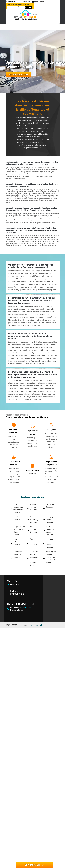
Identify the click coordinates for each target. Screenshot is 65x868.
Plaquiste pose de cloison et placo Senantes (19, 531)
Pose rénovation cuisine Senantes (50, 531)
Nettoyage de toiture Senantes (51, 520)
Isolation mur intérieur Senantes (35, 507)
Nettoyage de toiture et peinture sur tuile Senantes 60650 (51, 557)
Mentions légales (37, 625)
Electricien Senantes (50, 506)
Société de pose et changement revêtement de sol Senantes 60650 (35, 559)
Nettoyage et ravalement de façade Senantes (51, 543)
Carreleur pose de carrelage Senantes (35, 520)
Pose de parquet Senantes (33, 542)
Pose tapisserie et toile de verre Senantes (18, 508)
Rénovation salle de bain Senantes (18, 542)
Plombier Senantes (17, 518)
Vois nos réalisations (19, 75)
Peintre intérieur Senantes (33, 529)
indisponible (11, 1)
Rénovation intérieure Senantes (18, 554)
